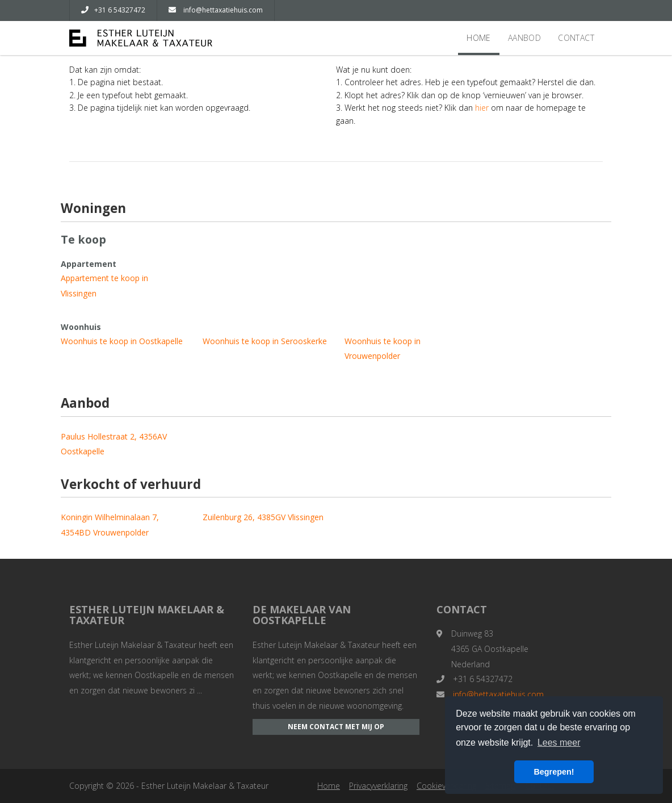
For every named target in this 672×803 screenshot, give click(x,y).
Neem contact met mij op (336, 727)
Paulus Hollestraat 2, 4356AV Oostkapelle (114, 444)
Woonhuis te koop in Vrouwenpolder (383, 349)
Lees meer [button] (559, 743)
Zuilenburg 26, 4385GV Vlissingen (263, 517)
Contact (576, 38)
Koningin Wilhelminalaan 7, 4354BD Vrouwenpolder (110, 525)
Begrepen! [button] (554, 772)
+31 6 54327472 (113, 10)
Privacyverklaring (378, 786)
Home (479, 38)
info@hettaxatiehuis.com (216, 10)
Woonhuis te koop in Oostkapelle (122, 341)
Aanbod (524, 38)
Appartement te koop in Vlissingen (104, 286)
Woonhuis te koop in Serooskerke (265, 341)
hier (482, 108)
